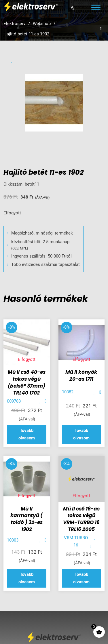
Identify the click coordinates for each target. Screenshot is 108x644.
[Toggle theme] (73, 7)
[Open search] (101, 29)
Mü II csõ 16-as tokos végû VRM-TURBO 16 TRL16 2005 (81, 519)
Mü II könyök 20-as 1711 (81, 376)
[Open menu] (96, 7)
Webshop (42, 24)
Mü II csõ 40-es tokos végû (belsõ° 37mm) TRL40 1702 (27, 382)
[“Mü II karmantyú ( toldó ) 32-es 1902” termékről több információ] (27, 578)
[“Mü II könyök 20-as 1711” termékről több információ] (82, 434)
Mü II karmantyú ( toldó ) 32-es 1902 (26, 519)
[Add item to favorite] (40, 401)
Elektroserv (14, 24)
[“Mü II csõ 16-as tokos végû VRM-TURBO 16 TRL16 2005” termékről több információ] (82, 578)
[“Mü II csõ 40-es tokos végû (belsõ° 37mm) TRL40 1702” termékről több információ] (27, 434)
